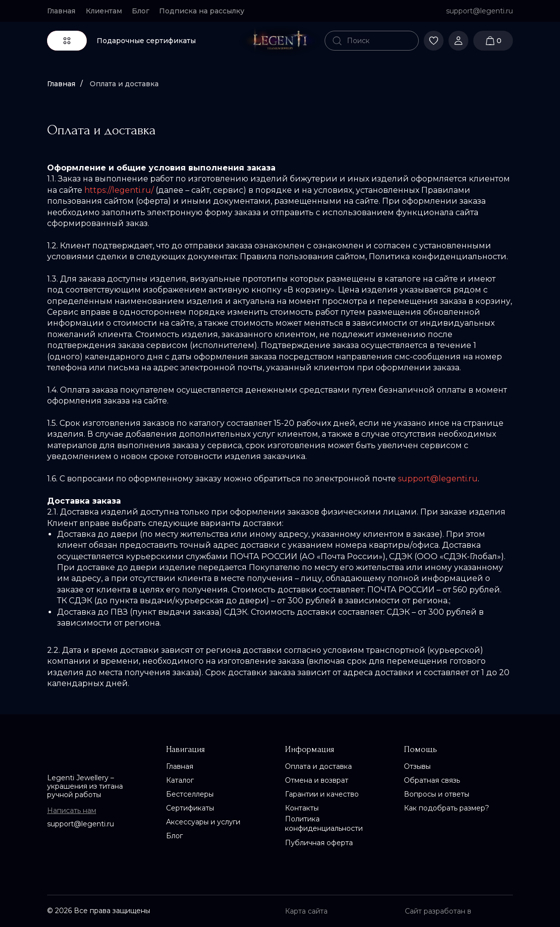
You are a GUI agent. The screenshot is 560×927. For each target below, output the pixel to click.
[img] (280, 41)
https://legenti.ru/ (119, 190)
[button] (206, 11)
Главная (61, 84)
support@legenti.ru (438, 479)
